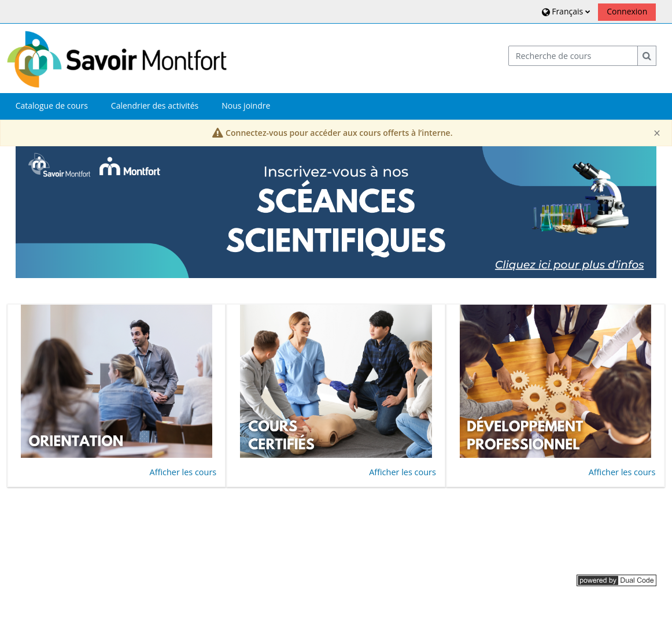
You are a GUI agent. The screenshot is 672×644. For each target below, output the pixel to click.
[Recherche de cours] (573, 56)
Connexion (627, 11)
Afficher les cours (183, 472)
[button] (565, 11)
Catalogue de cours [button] (52, 106)
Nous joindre (246, 106)
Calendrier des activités (155, 106)
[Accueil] (117, 58)
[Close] (657, 133)
